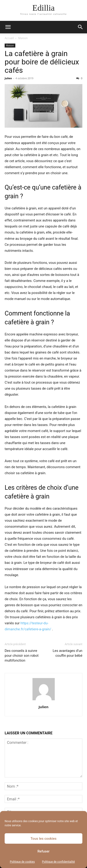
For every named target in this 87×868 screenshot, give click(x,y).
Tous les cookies (44, 839)
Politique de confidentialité (58, 862)
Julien (8, 78)
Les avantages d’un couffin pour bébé (68, 653)
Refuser (43, 851)
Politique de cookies (22, 862)
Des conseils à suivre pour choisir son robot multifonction (22, 656)
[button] (8, 27)
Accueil (9, 38)
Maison (23, 38)
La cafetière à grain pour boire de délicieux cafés (42, 62)
